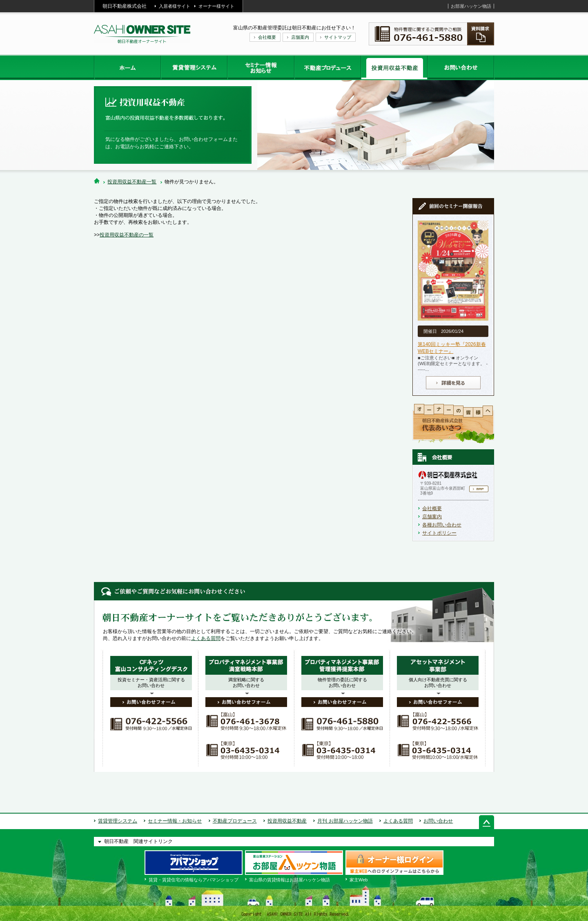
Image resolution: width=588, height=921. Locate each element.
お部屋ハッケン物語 (471, 6)
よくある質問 (206, 638)
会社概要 (267, 37)
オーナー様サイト (216, 6)
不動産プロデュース (235, 821)
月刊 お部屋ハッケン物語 (345, 821)
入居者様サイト (175, 6)
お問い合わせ (438, 821)
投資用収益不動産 (287, 821)
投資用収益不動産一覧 (132, 182)
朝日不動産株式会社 (125, 6)
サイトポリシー (439, 533)
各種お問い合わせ (442, 525)
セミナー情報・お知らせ (175, 821)
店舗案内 (300, 37)
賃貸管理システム (118, 821)
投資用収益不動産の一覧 (127, 235)
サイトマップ (338, 37)
